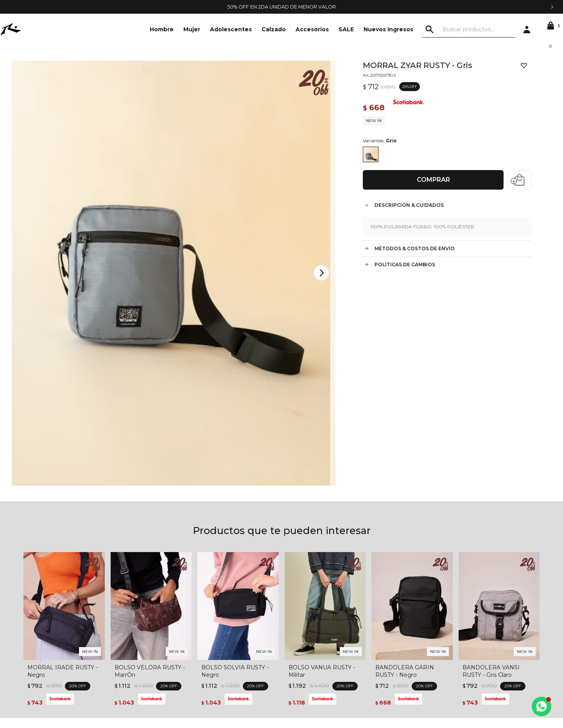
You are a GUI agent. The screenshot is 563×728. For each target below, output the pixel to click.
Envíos (168, 648)
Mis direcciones (301, 637)
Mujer (192, 29)
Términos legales (182, 613)
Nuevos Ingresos (388, 29)
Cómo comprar (180, 637)
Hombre (162, 29)
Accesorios (312, 29)
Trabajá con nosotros (65, 637)
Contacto (51, 625)
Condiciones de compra (191, 625)
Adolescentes (231, 29)
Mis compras (297, 625)
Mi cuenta (294, 613)
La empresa (54, 613)
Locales (49, 648)
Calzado (274, 29)
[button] (445, 29)
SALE (346, 29)
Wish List (292, 648)
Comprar (431, 182)
